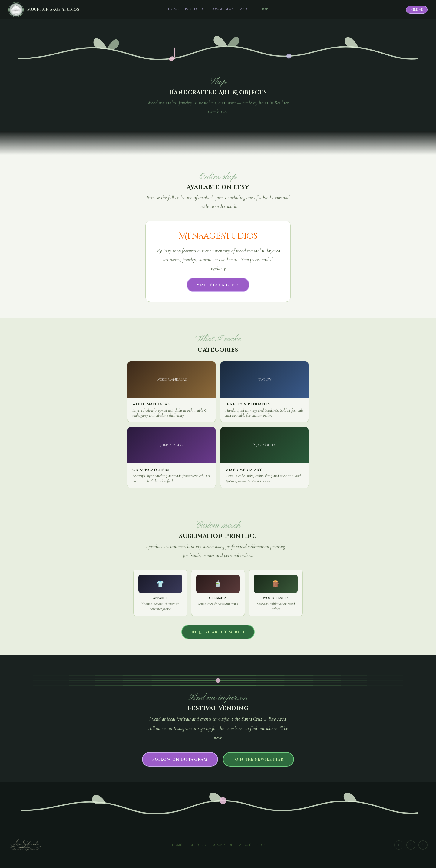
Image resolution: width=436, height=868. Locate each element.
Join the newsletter (259, 759)
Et (423, 845)
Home (173, 9)
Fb (411, 845)
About (246, 9)
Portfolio (195, 9)
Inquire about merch (218, 632)
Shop (263, 9)
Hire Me (417, 10)
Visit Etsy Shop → (218, 285)
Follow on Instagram (180, 759)
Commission (222, 9)
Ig (399, 845)
